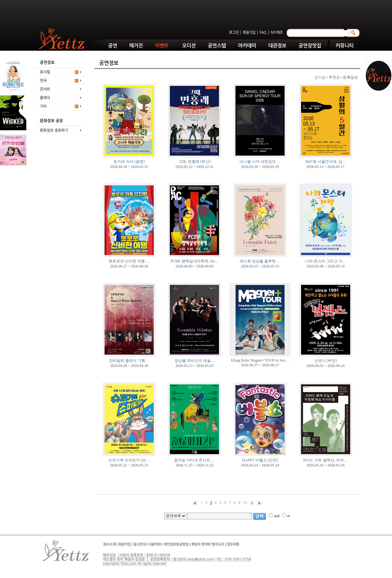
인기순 (320, 77)
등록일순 (350, 77)
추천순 (334, 77)
